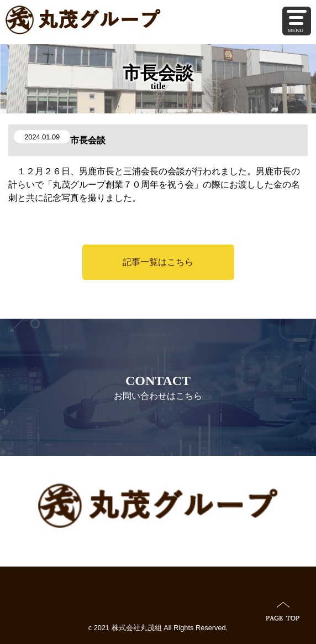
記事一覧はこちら (158, 262)
